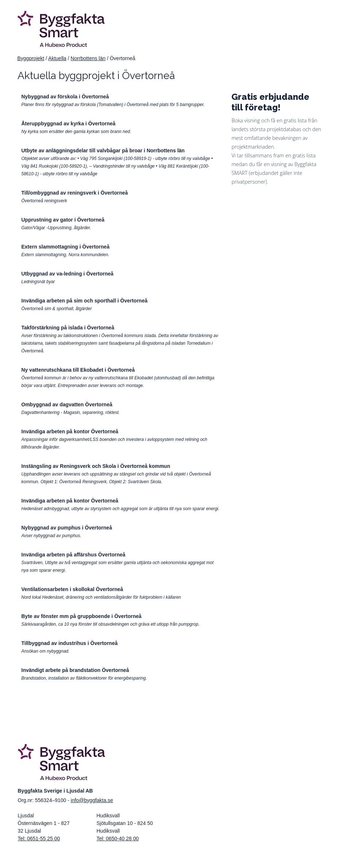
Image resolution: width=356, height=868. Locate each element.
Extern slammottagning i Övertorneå (66, 247)
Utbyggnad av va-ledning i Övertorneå (68, 274)
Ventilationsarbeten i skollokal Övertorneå (72, 589)
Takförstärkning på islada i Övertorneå (68, 328)
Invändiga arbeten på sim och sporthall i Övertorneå (85, 301)
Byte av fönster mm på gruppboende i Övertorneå (82, 616)
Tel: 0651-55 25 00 (39, 838)
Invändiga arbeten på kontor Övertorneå (70, 431)
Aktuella (57, 58)
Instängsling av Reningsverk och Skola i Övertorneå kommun (96, 466)
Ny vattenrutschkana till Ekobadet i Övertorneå (78, 370)
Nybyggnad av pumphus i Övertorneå (67, 528)
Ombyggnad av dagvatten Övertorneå (67, 404)
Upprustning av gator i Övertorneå (63, 220)
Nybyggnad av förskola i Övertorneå (65, 97)
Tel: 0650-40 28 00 (118, 838)
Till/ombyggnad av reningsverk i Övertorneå (75, 193)
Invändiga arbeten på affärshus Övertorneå (74, 555)
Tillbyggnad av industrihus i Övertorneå (70, 643)
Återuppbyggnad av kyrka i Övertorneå (69, 124)
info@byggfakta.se (92, 800)
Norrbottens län (88, 58)
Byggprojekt (31, 58)
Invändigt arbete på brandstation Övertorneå (75, 670)
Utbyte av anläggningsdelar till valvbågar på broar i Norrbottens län (103, 150)
